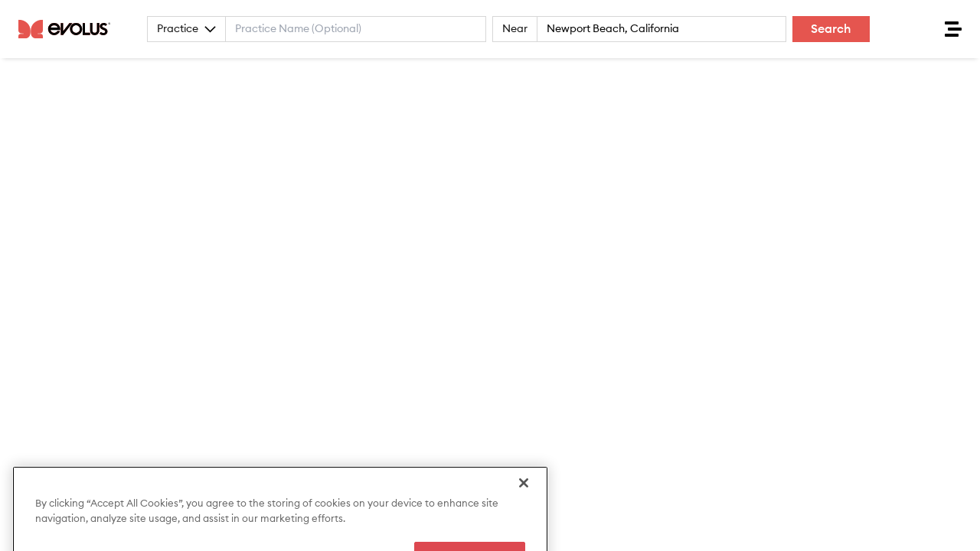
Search (831, 29)
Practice (186, 29)
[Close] (524, 500)
